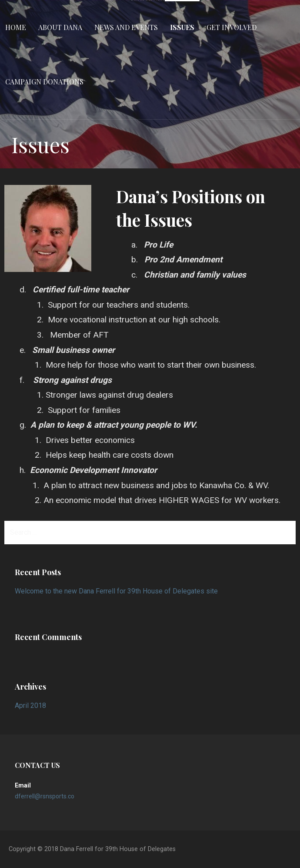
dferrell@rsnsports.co (45, 796)
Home (16, 27)
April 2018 (30, 705)
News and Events (126, 27)
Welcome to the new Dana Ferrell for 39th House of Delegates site (116, 591)
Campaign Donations (44, 82)
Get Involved (232, 27)
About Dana (60, 27)
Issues (182, 27)
